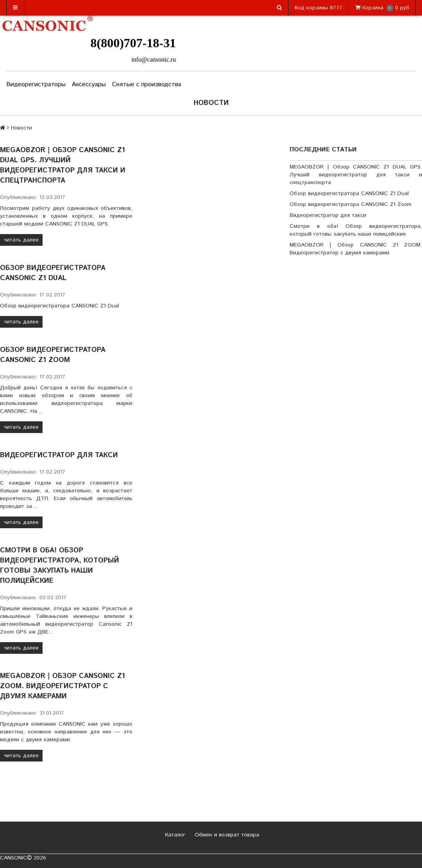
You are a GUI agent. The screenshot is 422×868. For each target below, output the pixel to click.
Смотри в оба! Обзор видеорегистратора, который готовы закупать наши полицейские (60, 566)
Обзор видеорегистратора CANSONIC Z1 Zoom (53, 355)
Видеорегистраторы (36, 84)
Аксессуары (89, 84)
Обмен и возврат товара (226, 835)
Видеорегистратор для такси (59, 455)
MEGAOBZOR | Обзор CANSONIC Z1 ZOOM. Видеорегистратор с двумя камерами (62, 686)
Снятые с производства (147, 84)
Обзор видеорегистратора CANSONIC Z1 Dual (53, 273)
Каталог (174, 835)
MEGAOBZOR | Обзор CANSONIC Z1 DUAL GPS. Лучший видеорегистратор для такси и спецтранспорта (63, 165)
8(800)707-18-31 (133, 43)
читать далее (21, 240)
